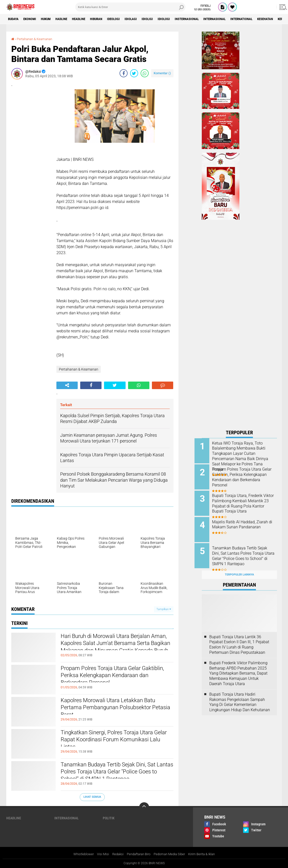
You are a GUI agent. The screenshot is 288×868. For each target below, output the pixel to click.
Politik (109, 818)
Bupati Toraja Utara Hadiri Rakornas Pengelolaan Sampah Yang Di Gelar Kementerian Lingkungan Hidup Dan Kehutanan (240, 696)
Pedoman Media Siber (171, 854)
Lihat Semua (92, 797)
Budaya (15, 19)
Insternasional (208, 19)
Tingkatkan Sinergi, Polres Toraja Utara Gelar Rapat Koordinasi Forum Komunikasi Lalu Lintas (115, 741)
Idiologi (183, 19)
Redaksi (115, 854)
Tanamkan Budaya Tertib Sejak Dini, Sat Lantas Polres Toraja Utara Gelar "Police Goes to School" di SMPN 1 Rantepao (117, 773)
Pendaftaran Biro (137, 854)
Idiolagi (147, 19)
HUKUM (51, 19)
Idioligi (165, 19)
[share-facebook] (124, 73)
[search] (130, 7)
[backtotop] (144, 807)
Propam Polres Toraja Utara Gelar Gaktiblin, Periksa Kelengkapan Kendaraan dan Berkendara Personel (112, 677)
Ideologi (128, 19)
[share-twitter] (134, 73)
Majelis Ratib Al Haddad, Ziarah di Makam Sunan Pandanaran (241, 524)
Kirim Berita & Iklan (206, 854)
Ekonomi (33, 19)
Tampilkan (164, 609)
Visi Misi (99, 854)
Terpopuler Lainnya (239, 569)
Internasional (239, 19)
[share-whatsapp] (145, 73)
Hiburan (109, 19)
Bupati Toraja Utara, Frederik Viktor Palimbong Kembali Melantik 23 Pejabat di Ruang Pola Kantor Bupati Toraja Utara (245, 504)
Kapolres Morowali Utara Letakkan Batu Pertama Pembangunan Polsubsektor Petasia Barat (117, 709)
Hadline (69, 19)
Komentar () (162, 73)
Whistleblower (78, 854)
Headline (89, 19)
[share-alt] (67, 385)
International (269, 19)
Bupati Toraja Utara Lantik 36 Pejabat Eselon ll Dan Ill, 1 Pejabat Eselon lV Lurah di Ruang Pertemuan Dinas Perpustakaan (239, 639)
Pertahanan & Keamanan (37, 39)
